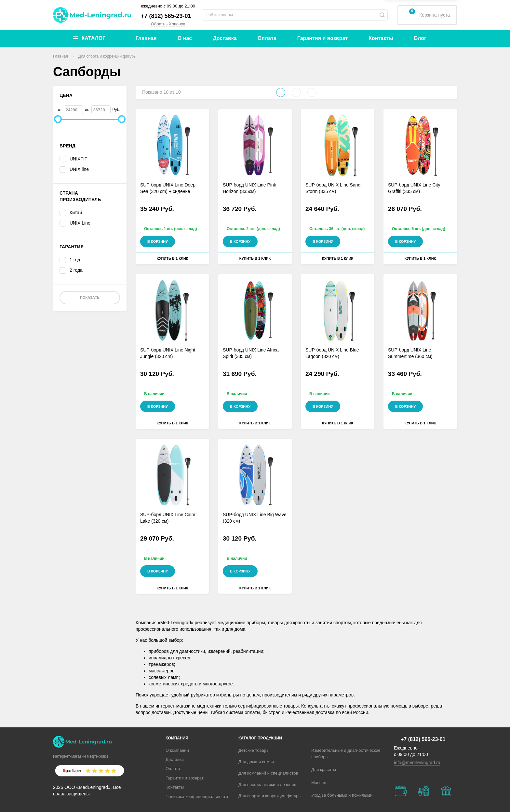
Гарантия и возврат (322, 38)
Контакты (381, 38)
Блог (420, 38)
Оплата (267, 38)
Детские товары (254, 750)
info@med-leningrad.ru (417, 763)
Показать (90, 297)
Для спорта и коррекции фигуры (270, 796)
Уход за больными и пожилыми (342, 795)
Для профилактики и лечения (267, 784)
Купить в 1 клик (173, 258)
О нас (185, 38)
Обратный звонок (168, 24)
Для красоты (324, 770)
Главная (146, 38)
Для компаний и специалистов (268, 773)
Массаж (319, 783)
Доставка (225, 38)
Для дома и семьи (256, 762)
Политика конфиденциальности (197, 797)
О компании (177, 750)
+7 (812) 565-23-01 (166, 16)
